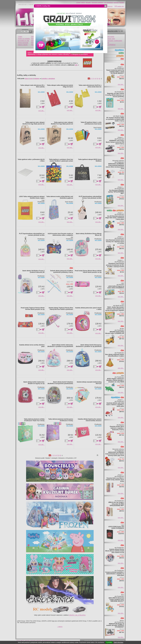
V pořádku (109, 642)
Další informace (119, 642)
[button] (105, 6)
